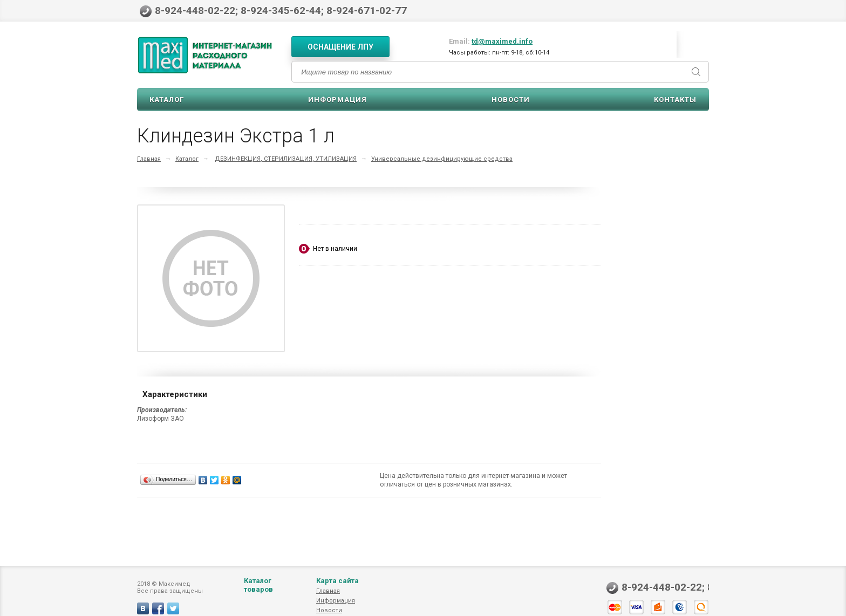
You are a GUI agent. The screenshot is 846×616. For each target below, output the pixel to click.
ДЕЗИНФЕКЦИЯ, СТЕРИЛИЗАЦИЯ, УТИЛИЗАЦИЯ (286, 159)
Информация (337, 100)
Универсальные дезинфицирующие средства (442, 159)
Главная (149, 159)
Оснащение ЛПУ (340, 47)
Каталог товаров (258, 596)
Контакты (675, 100)
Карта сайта (337, 591)
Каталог (167, 100)
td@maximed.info (502, 41)
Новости (511, 100)
